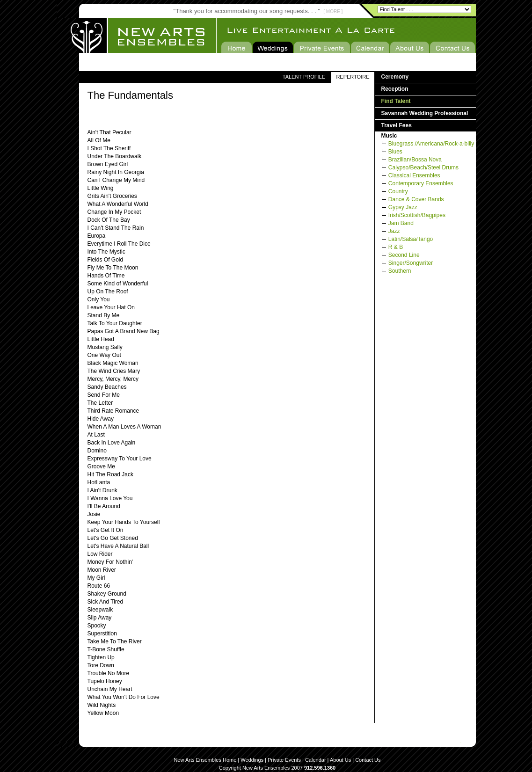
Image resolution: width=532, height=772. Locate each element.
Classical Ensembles (414, 175)
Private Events (284, 760)
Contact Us (368, 760)
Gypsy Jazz (403, 207)
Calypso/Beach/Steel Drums (423, 168)
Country (398, 191)
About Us (340, 760)
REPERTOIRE (353, 77)
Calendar (316, 760)
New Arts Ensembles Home (205, 760)
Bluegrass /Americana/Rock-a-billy (431, 144)
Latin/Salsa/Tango (411, 239)
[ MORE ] (333, 11)
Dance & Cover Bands (416, 199)
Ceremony (395, 77)
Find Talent (396, 101)
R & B (396, 247)
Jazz (394, 231)
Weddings (252, 760)
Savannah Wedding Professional (425, 113)
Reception (395, 89)
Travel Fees (397, 125)
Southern (400, 271)
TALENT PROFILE (304, 77)
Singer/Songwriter (411, 263)
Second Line (404, 255)
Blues (395, 152)
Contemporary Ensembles (421, 183)
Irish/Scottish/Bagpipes (417, 215)
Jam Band (401, 223)
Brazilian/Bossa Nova (415, 160)
